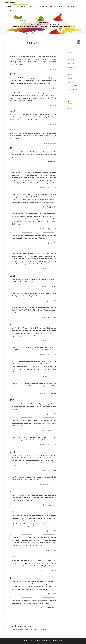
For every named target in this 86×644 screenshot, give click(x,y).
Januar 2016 (71, 82)
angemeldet (20, 629)
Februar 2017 (72, 63)
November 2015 (73, 86)
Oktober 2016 (72, 67)
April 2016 (71, 75)
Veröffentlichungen (19, 6)
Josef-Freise (10, 2)
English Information (71, 6)
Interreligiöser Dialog (56, 6)
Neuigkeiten (8, 6)
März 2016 (71, 78)
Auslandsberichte (42, 6)
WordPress (48, 641)
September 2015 (73, 90)
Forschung (32, 6)
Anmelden (71, 108)
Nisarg (60, 641)
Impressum (8, 11)
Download (53, 69)
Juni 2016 (71, 71)
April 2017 (71, 60)
